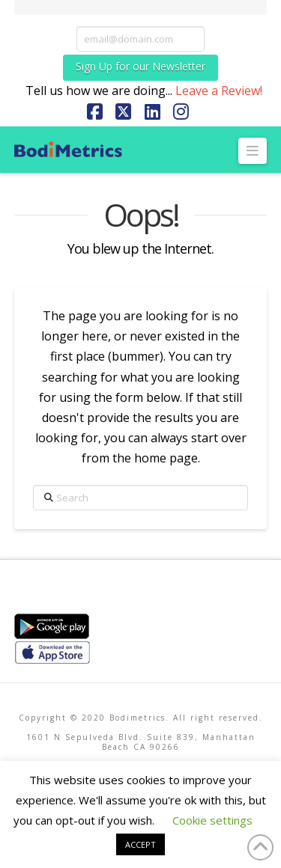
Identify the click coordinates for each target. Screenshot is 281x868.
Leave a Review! (219, 91)
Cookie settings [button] (212, 820)
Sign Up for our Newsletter (140, 66)
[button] (253, 151)
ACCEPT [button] (140, 844)
